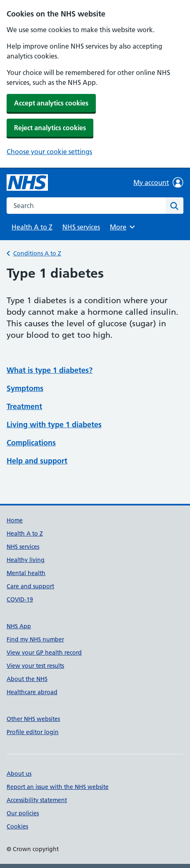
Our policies (23, 813)
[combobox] (86, 206)
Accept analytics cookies (51, 103)
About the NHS (27, 679)
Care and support (30, 586)
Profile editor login (33, 732)
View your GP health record (44, 653)
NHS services (81, 227)
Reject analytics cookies (50, 128)
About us (19, 774)
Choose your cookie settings (49, 152)
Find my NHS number (35, 639)
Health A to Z (32, 227)
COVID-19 (20, 599)
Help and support (37, 461)
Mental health (26, 573)
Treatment (24, 406)
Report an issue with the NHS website (58, 787)
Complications (31, 443)
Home (15, 520)
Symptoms (25, 388)
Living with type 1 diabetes (54, 425)
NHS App (19, 626)
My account (158, 182)
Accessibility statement (37, 800)
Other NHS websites (33, 719)
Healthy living (26, 560)
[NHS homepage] (27, 182)
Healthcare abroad (32, 692)
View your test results (35, 666)
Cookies (17, 826)
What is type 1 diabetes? (50, 370)
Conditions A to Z (37, 253)
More (123, 227)
